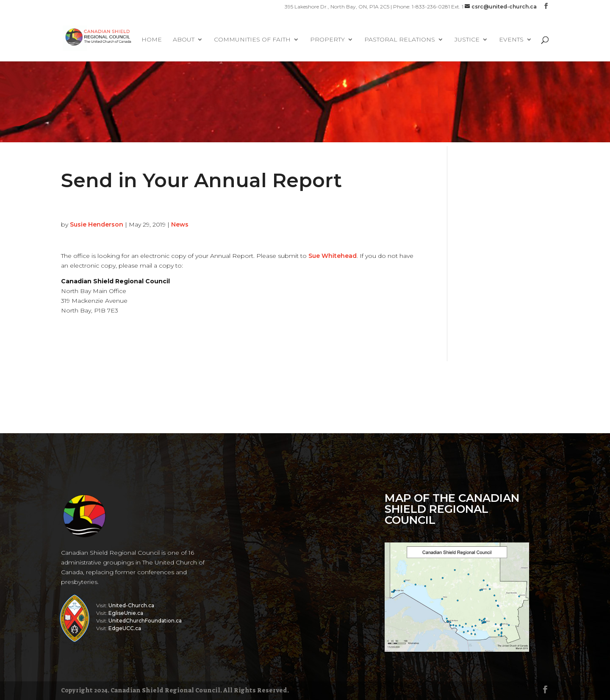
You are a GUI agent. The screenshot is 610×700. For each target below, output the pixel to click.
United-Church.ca (131, 605)
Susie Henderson (97, 224)
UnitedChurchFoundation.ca (145, 621)
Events (511, 40)
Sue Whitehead (333, 256)
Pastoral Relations (400, 40)
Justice (467, 40)
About (184, 40)
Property (327, 40)
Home (152, 40)
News (180, 224)
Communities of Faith (252, 40)
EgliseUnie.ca (126, 613)
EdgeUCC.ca (125, 628)
